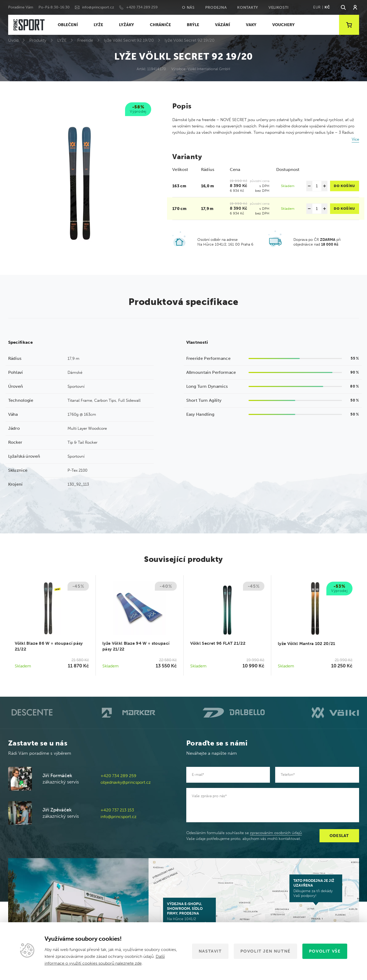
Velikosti (278, 8)
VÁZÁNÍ (223, 25)
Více (355, 139)
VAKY (251, 25)
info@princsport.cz (98, 7)
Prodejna (216, 8)
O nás (188, 8)
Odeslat (339, 836)
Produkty (38, 40)
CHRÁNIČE (160, 25)
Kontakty (248, 8)
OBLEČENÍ (68, 25)
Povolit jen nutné (265, 951)
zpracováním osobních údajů (276, 833)
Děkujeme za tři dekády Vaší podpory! (316, 888)
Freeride (85, 40)
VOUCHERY (283, 25)
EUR (317, 7)
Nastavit (210, 951)
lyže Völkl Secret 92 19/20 (129, 40)
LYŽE (98, 25)
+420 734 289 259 (142, 7)
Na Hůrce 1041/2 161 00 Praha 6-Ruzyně (189, 914)
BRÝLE (193, 25)
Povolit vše (325, 951)
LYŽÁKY (127, 25)
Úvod (13, 40)
